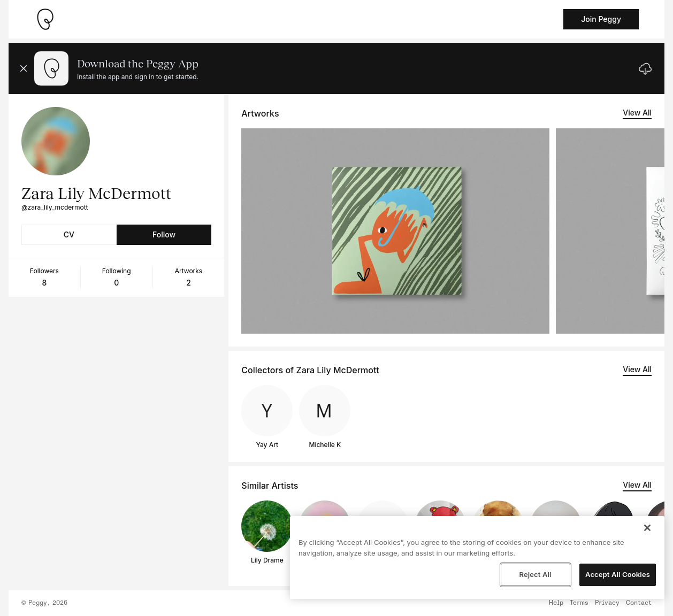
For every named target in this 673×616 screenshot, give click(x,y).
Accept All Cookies (618, 574)
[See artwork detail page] (395, 231)
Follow (164, 234)
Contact (639, 603)
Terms (579, 603)
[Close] (647, 528)
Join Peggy (601, 19)
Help (556, 603)
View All (637, 113)
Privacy (607, 603)
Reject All (535, 574)
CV (69, 234)
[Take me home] (45, 19)
